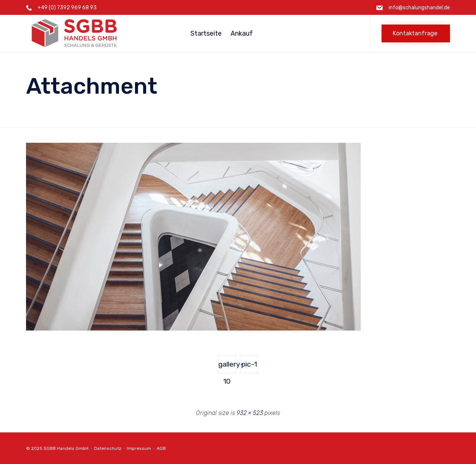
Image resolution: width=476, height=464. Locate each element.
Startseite (206, 33)
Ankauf (242, 33)
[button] (416, 33)
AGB (161, 448)
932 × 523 (250, 413)
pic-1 (249, 364)
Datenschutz (108, 448)
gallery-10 (227, 367)
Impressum (139, 448)
